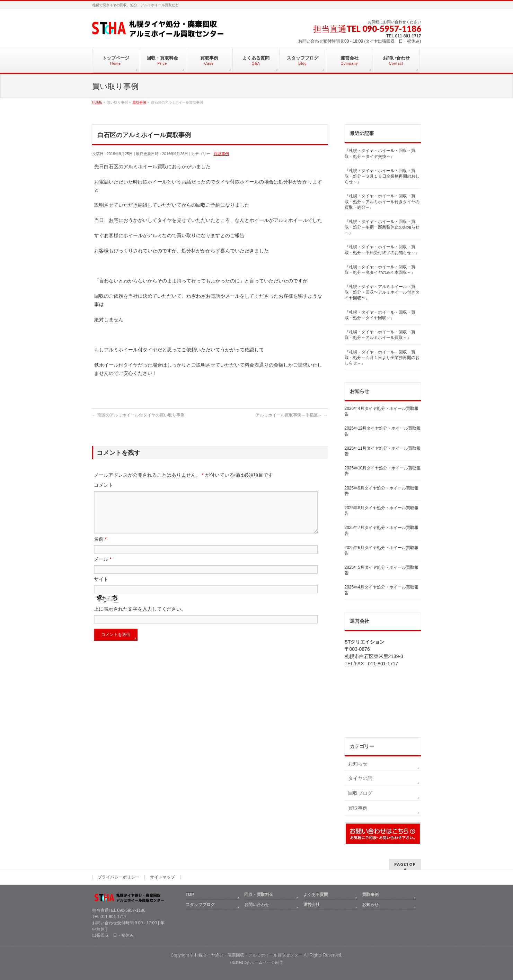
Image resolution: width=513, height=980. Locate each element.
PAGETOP (405, 864)
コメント (104, 485)
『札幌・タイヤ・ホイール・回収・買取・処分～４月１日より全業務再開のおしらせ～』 (382, 358)
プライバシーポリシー (118, 877)
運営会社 (311, 905)
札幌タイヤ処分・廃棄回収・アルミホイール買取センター (248, 955)
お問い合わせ (257, 905)
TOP (190, 894)
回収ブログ (360, 793)
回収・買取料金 (259, 894)
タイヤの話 (360, 778)
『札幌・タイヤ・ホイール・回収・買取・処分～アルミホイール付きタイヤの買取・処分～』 (382, 201)
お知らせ (358, 764)
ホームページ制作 (267, 962)
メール (103, 567)
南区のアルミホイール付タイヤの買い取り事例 (138, 415)
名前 (100, 547)
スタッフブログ (200, 905)
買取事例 (221, 154)
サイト (101, 587)
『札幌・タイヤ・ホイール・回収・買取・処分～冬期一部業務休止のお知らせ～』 (382, 227)
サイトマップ (162, 877)
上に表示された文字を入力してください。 (140, 617)
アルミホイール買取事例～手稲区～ (291, 415)
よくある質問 (316, 894)
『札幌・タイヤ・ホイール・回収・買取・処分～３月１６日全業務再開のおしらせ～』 (382, 176)
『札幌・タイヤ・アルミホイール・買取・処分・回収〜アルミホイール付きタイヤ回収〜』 (382, 292)
